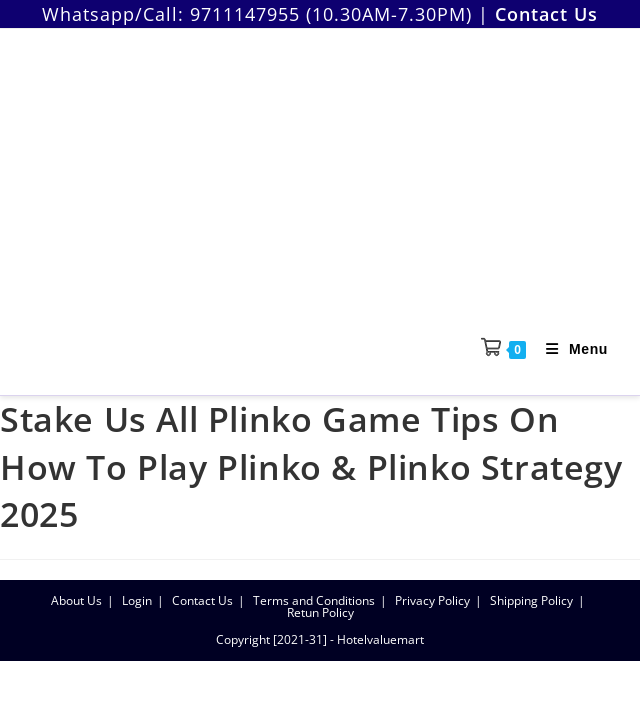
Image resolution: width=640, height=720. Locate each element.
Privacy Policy (432, 600)
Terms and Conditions (314, 600)
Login (137, 600)
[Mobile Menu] (569, 349)
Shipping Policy (531, 600)
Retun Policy (320, 612)
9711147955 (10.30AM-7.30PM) (331, 14)
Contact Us (202, 600)
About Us (76, 600)
